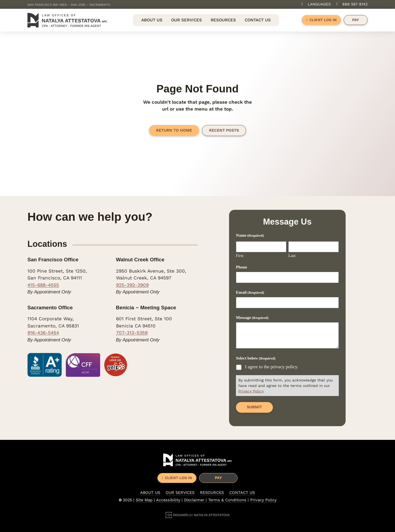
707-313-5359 (132, 333)
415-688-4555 (43, 285)
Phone (242, 267)
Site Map (144, 500)
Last (292, 256)
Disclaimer (195, 500)
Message (252, 317)
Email (250, 292)
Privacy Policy (251, 391)
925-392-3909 (132, 285)
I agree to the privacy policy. (272, 367)
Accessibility (168, 500)
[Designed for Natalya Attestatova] (198, 515)
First (240, 256)
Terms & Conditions (227, 500)
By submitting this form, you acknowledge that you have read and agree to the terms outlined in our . (286, 386)
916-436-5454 (43, 333)
